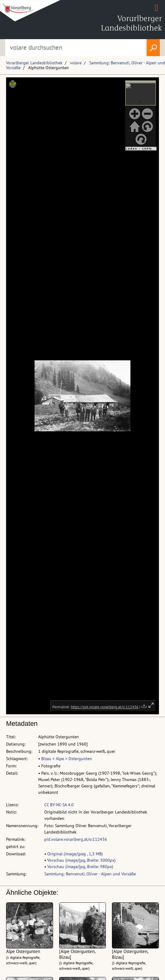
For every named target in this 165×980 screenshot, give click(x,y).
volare (76, 63)
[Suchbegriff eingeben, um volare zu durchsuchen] (75, 48)
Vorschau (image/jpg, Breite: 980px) (80, 867)
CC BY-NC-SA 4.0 (59, 805)
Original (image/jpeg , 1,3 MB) (75, 854)
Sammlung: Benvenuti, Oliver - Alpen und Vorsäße (90, 874)
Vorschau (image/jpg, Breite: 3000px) (81, 860)
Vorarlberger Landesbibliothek (34, 63)
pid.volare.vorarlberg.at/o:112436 (76, 839)
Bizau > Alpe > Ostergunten (67, 759)
